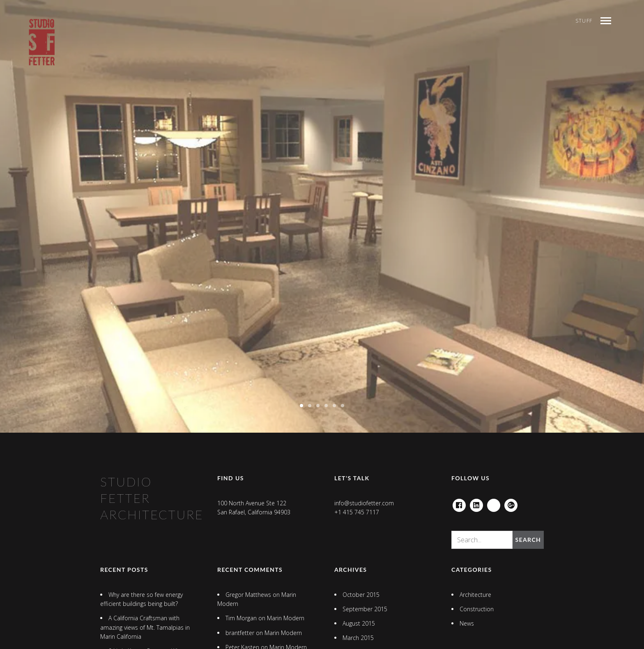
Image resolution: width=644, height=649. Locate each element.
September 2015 (365, 609)
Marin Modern (286, 618)
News (467, 623)
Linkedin (476, 503)
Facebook (459, 503)
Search (528, 540)
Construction (477, 609)
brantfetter (240, 633)
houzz (494, 503)
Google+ (511, 503)
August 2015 (359, 623)
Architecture (475, 595)
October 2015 (361, 595)
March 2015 (358, 638)
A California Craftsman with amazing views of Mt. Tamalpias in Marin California (145, 627)
